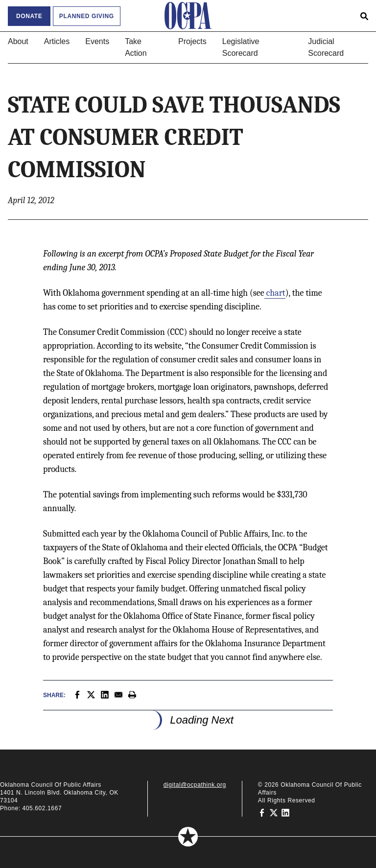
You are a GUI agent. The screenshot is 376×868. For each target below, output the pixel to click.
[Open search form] (364, 16)
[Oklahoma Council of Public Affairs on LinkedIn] (285, 812)
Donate (29, 16)
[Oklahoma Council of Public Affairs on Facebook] (262, 812)
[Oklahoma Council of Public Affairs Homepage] (188, 16)
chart (275, 293)
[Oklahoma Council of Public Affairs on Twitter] (274, 812)
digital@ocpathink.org (195, 785)
